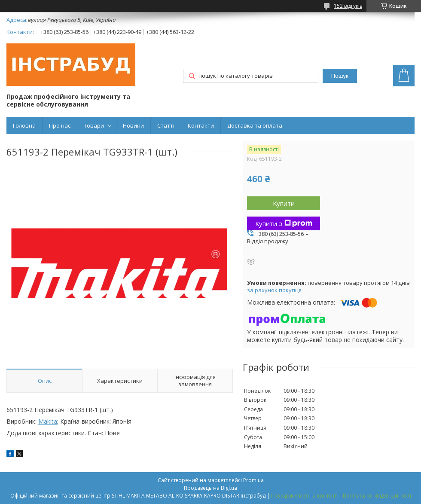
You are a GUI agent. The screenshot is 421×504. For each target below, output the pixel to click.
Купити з (284, 223)
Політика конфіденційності (377, 496)
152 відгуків (348, 6)
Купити (284, 203)
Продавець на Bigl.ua (210, 488)
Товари (94, 125)
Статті (166, 125)
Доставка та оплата (255, 125)
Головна (24, 125)
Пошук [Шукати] (340, 76)
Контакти (201, 125)
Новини (133, 125)
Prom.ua (253, 480)
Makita (48, 421)
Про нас (60, 125)
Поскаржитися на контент (304, 496)
